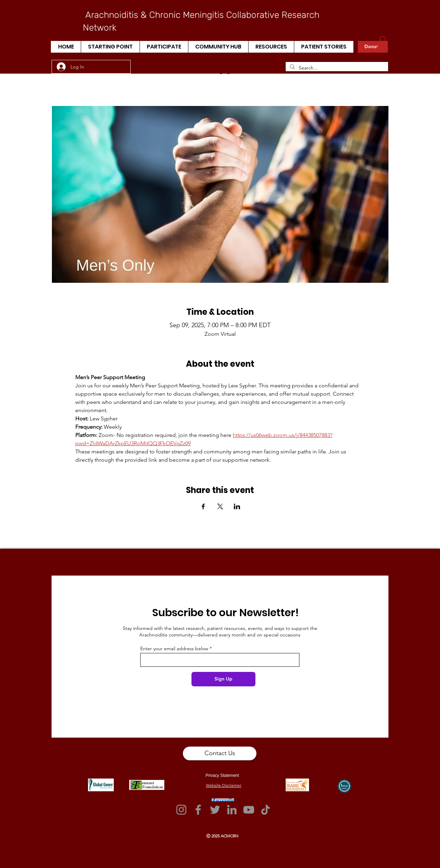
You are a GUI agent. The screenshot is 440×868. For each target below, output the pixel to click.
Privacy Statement (222, 775)
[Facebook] (198, 810)
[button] (110, 47)
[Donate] (373, 47)
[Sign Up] (223, 679)
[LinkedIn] (232, 810)
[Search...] (336, 68)
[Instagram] (181, 810)
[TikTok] (266, 810)
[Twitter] (215, 810)
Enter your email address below (174, 649)
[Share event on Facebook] (203, 506)
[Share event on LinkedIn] (237, 506)
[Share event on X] (220, 506)
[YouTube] (249, 810)
